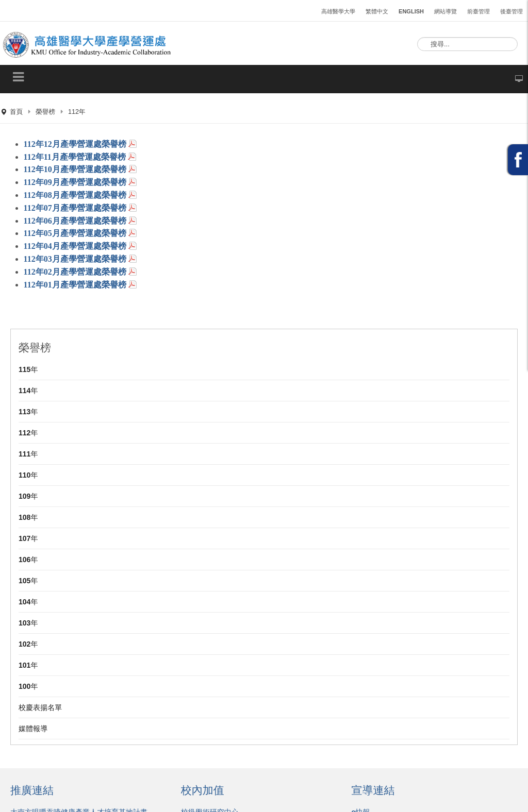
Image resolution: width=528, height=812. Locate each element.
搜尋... (417, 37)
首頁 (16, 112)
